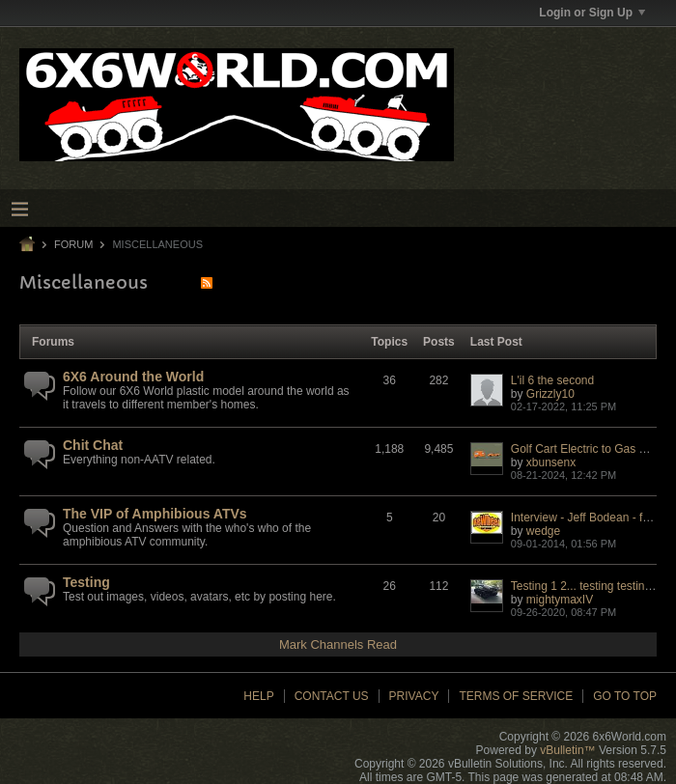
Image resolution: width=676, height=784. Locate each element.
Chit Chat (93, 445)
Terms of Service (516, 696)
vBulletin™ (567, 750)
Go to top (625, 696)
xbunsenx (551, 462)
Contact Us (332, 696)
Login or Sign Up (592, 13)
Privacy (414, 696)
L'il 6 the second (552, 380)
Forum (73, 244)
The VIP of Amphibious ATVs (155, 514)
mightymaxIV (560, 600)
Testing (86, 582)
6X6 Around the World (133, 377)
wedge (543, 531)
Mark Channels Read (338, 644)
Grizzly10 (550, 394)
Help (258, 696)
